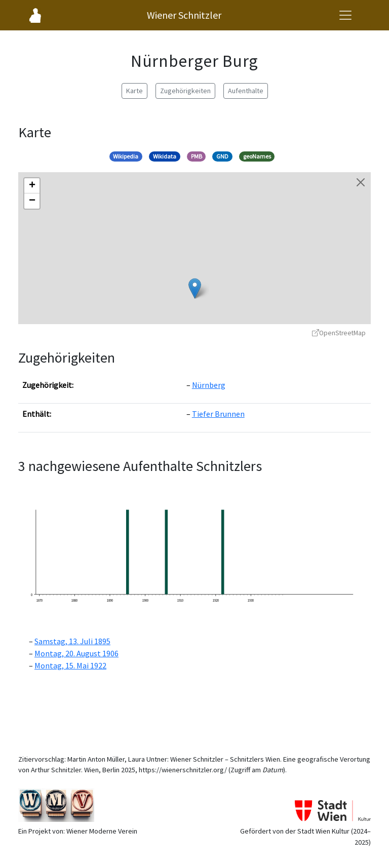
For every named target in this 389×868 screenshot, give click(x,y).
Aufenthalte (246, 91)
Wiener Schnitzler (184, 15)
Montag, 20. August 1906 (76, 653)
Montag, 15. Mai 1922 (70, 665)
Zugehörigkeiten (185, 91)
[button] (195, 288)
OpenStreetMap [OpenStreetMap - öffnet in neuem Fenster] (339, 333)
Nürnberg (209, 385)
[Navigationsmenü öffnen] (345, 15)
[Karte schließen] (361, 182)
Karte (134, 91)
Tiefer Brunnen (218, 414)
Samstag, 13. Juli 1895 (72, 641)
